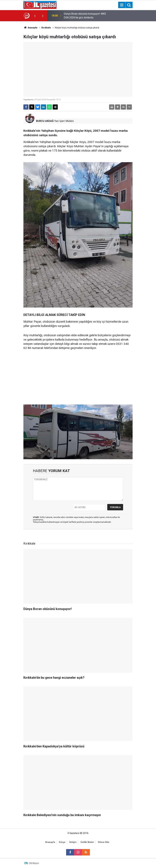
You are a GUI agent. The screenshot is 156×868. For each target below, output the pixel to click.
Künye (62, 842)
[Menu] (122, 5)
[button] (118, 107)
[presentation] (35, 16)
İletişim (73, 842)
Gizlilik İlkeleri (87, 842)
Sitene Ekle (104, 842)
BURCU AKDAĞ (45, 121)
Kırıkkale (46, 28)
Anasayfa (30, 28)
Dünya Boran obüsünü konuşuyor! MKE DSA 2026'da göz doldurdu (85, 16)
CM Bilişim (34, 863)
